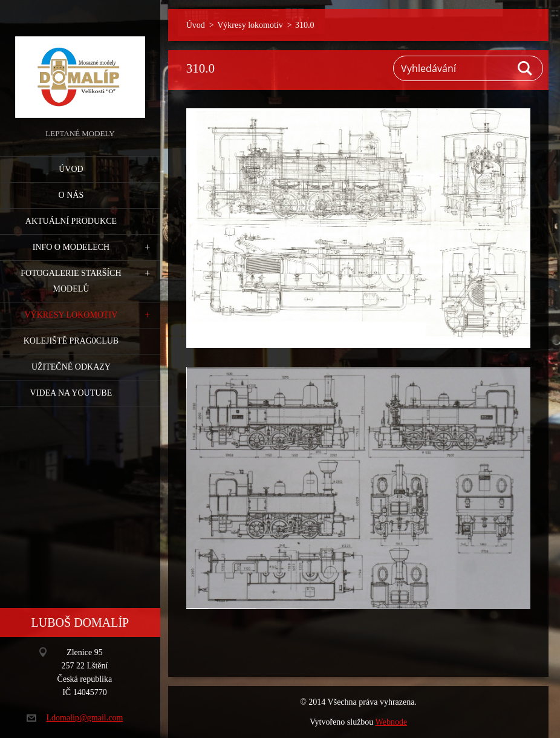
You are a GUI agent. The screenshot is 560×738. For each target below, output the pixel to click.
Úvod (71, 169)
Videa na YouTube (71, 393)
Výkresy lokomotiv (71, 315)
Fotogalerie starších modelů (71, 281)
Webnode (392, 722)
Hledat (526, 68)
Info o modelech (71, 247)
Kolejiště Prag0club (71, 341)
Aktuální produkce (71, 221)
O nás (71, 195)
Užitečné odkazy (71, 367)
